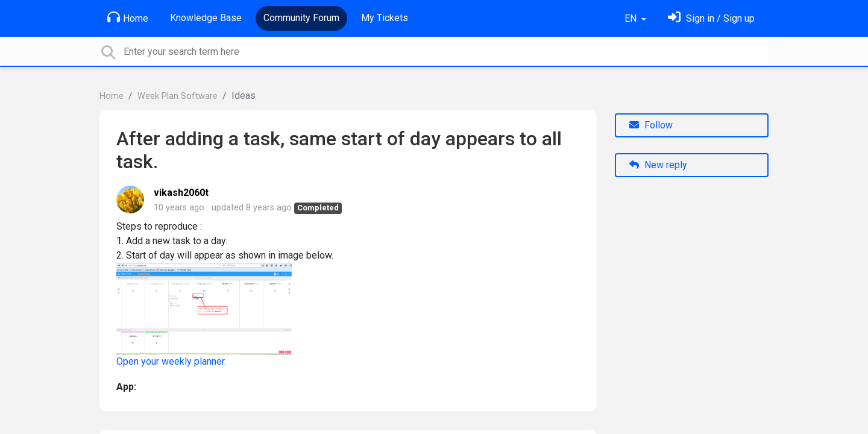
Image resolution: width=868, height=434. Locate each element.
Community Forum (301, 18)
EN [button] (632, 18)
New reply (658, 165)
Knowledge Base (206, 18)
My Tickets (385, 18)
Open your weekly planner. (171, 361)
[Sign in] (711, 18)
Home (128, 17)
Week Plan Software (178, 96)
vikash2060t (181, 193)
